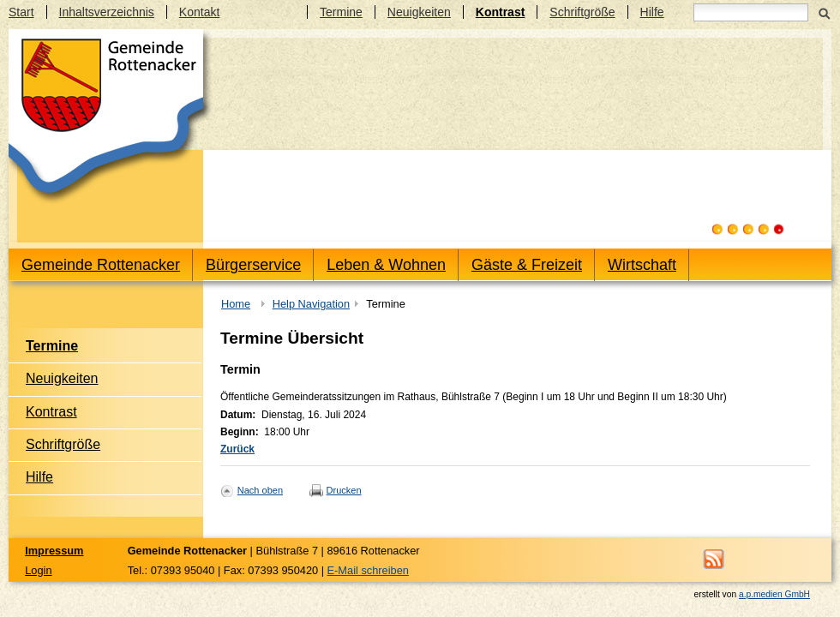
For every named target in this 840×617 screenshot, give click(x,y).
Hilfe (652, 12)
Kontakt (199, 12)
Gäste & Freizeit (527, 265)
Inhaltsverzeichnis (107, 12)
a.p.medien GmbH (774, 594)
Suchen (824, 12)
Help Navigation (311, 304)
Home (236, 304)
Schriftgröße (582, 12)
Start (21, 12)
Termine (341, 12)
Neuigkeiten (419, 12)
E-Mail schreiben (368, 570)
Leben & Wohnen (386, 265)
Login (38, 570)
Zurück (237, 449)
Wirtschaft (642, 265)
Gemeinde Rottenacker (101, 265)
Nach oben (260, 490)
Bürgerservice (253, 265)
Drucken (344, 490)
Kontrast (501, 12)
